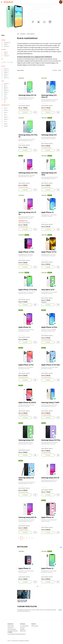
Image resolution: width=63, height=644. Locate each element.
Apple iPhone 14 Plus (49, 327)
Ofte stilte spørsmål (12, 629)
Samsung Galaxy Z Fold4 (50, 403)
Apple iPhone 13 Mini (26, 252)
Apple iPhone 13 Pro (49, 252)
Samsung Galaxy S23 (26, 440)
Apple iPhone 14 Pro (26, 365)
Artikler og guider (35, 626)
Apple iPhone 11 (25, 569)
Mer (5, 102)
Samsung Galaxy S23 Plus (51, 440)
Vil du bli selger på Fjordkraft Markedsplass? (17, 634)
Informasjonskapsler (24, 626)
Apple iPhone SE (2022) (27, 403)
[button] (37, 586)
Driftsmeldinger (11, 626)
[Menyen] (2, 2)
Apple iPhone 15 (47, 518)
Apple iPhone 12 (47, 569)
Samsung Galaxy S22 (49, 135)
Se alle (60, 610)
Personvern (22, 628)
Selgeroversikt (23, 631)
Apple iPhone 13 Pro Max (28, 290)
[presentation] (17, 568)
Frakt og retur (10, 628)
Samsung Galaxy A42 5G (27, 518)
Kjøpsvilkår (22, 629)
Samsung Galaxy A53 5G (50, 478)
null (61, 547)
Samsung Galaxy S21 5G (27, 95)
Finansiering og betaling (13, 631)
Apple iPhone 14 (25, 327)
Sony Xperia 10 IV (48, 290)
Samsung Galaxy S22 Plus (28, 173)
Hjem (18, 34)
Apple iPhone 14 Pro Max (51, 365)
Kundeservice (10, 624)
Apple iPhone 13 (47, 213)
